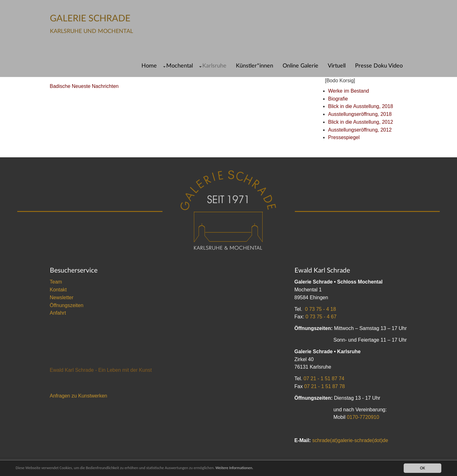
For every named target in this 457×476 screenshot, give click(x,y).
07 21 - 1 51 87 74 (324, 379)
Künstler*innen (255, 66)
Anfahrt (58, 313)
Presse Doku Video (379, 66)
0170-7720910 (363, 417)
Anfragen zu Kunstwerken (79, 396)
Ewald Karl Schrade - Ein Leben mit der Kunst (101, 370)
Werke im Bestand (348, 91)
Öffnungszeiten (67, 305)
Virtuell (337, 66)
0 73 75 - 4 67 (321, 317)
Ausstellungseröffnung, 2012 (360, 130)
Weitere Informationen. (252, 468)
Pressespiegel (344, 137)
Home (149, 66)
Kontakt (58, 290)
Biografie (338, 99)
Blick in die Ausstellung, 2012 (361, 122)
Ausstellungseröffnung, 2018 (360, 114)
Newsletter (62, 297)
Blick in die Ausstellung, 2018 (361, 106)
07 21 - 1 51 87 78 (325, 386)
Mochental (180, 66)
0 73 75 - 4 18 (320, 309)
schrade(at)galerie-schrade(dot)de (350, 440)
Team (56, 282)
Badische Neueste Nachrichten (84, 86)
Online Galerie (300, 66)
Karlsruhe (214, 66)
